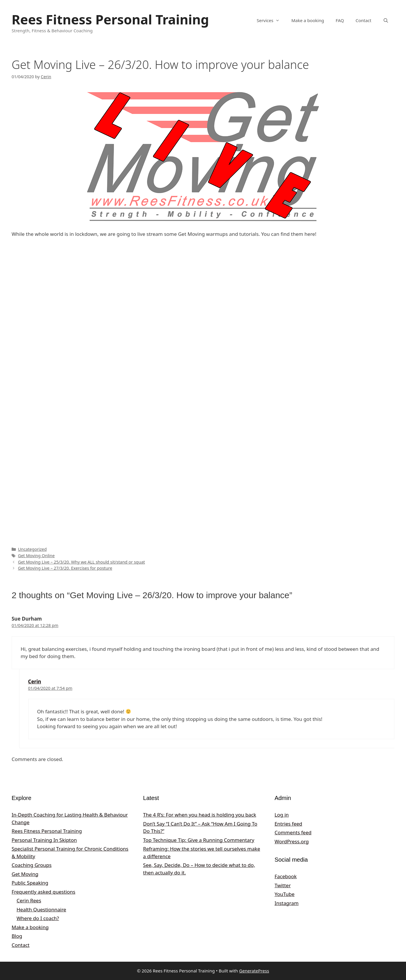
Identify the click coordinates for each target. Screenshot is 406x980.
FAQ (340, 20)
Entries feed (288, 824)
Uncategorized (32, 549)
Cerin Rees (29, 900)
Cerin (35, 681)
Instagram (287, 903)
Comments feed (293, 832)
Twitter (283, 885)
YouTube (285, 894)
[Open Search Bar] (386, 20)
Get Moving (25, 874)
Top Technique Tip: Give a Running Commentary (199, 840)
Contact (363, 20)
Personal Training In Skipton (44, 840)
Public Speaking (30, 883)
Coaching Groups (32, 865)
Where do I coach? (38, 918)
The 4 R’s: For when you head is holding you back (200, 815)
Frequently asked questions (43, 892)
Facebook (286, 876)
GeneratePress (254, 971)
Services (271, 20)
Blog (17, 936)
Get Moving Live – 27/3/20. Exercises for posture (65, 568)
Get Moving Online (36, 556)
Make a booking (307, 20)
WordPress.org (292, 841)
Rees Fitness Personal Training (110, 19)
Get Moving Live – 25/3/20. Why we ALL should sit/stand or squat (82, 562)
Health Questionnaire (41, 909)
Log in (282, 815)
